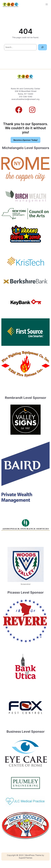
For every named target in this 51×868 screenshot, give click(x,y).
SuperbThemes (26, 858)
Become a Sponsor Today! (26, 140)
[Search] (42, 47)
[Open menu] (47, 4)
